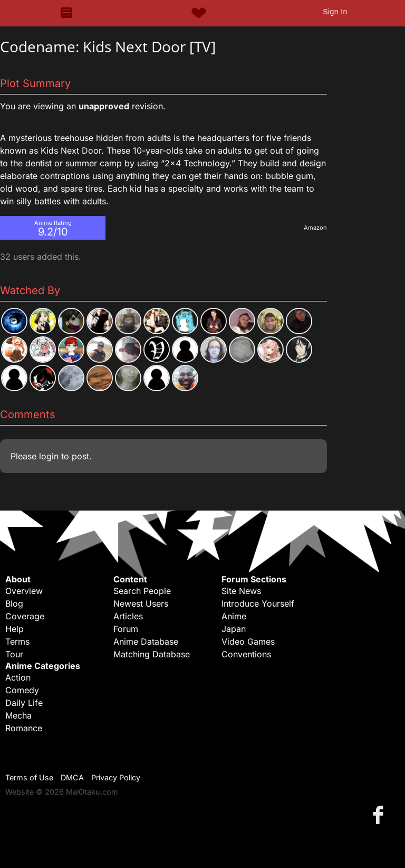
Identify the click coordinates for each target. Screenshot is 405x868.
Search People (142, 591)
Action (18, 677)
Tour (14, 654)
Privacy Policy (116, 777)
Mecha (18, 715)
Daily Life (24, 703)
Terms (17, 641)
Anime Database (146, 641)
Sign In (335, 12)
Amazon (315, 228)
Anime (234, 616)
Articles (128, 616)
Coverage (25, 616)
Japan (234, 629)
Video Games (248, 641)
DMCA (72, 777)
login (49, 456)
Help (15, 629)
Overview (24, 591)
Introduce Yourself (258, 603)
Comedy (22, 690)
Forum (126, 629)
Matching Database (152, 654)
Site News (241, 591)
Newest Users (141, 603)
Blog (14, 603)
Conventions (246, 654)
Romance (24, 728)
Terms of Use (29, 777)
